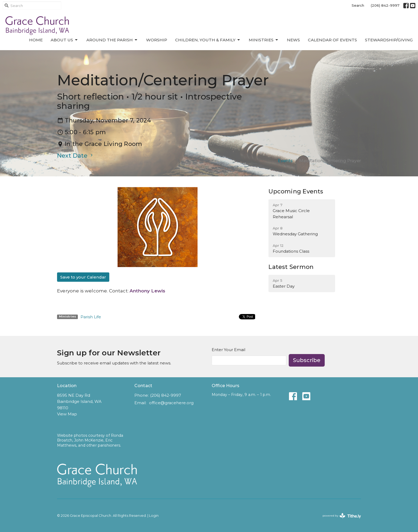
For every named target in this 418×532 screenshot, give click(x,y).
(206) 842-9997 (385, 5)
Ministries (264, 40)
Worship (157, 40)
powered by (342, 516)
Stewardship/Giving (389, 40)
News (293, 40)
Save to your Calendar (83, 277)
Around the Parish (112, 40)
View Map (67, 414)
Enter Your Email (228, 350)
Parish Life (91, 317)
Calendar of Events (332, 40)
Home (36, 40)
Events (285, 161)
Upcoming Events (296, 191)
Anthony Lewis (147, 291)
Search (358, 5)
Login (154, 516)
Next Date (76, 156)
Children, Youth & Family (208, 40)
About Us (65, 40)
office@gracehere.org (171, 403)
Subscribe (307, 360)
